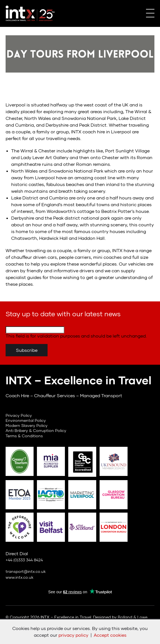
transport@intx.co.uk (26, 571)
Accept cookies (110, 635)
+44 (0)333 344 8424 (24, 560)
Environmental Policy (26, 420)
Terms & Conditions (24, 436)
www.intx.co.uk (19, 577)
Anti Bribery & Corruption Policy (36, 430)
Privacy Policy (19, 415)
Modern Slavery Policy (27, 425)
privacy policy (73, 635)
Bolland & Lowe (133, 617)
